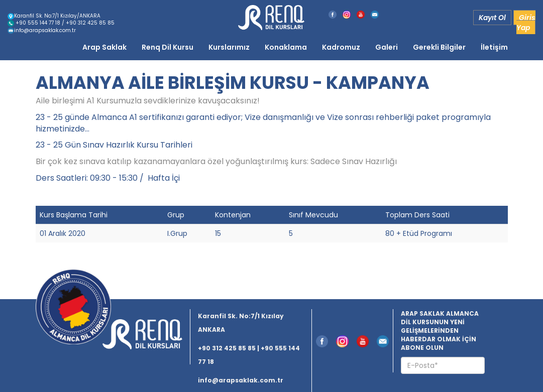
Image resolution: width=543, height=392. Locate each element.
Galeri (387, 47)
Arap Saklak (104, 47)
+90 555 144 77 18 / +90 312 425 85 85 (61, 23)
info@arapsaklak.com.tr (42, 30)
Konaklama (286, 47)
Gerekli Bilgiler (439, 47)
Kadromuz (341, 47)
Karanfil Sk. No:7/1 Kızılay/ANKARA (54, 16)
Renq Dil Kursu (168, 47)
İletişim (494, 47)
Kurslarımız (229, 47)
